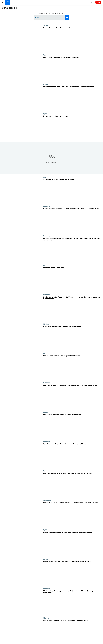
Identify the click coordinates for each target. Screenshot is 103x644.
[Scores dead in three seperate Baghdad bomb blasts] (72, 367)
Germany (46, 206)
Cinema (46, 618)
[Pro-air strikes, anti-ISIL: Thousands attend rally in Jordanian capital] (72, 573)
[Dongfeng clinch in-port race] (72, 279)
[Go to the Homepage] (7, 2)
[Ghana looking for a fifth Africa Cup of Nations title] (72, 69)
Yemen (46, 25)
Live (98, 2)
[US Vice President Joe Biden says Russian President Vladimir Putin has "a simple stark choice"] (72, 250)
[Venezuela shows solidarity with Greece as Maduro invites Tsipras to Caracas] (72, 514)
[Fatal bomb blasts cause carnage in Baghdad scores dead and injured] (72, 485)
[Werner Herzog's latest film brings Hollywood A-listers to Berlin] (72, 632)
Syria (45, 530)
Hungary (46, 412)
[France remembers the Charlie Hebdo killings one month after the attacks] (72, 98)
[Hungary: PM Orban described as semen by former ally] (72, 426)
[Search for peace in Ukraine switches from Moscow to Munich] (72, 455)
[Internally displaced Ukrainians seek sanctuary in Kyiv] (72, 338)
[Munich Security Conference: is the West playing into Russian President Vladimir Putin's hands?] (72, 308)
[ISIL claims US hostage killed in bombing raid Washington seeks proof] (72, 544)
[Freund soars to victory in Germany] (72, 127)
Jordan (46, 559)
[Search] (51, 17)
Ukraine (46, 324)
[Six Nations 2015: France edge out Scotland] (72, 191)
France (46, 84)
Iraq (45, 353)
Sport (45, 55)
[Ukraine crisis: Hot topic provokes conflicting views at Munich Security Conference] (72, 602)
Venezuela (47, 500)
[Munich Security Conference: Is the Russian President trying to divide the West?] (72, 220)
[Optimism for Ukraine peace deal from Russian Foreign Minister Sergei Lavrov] (72, 397)
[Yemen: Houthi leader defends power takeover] (72, 39)
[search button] (67, 17)
